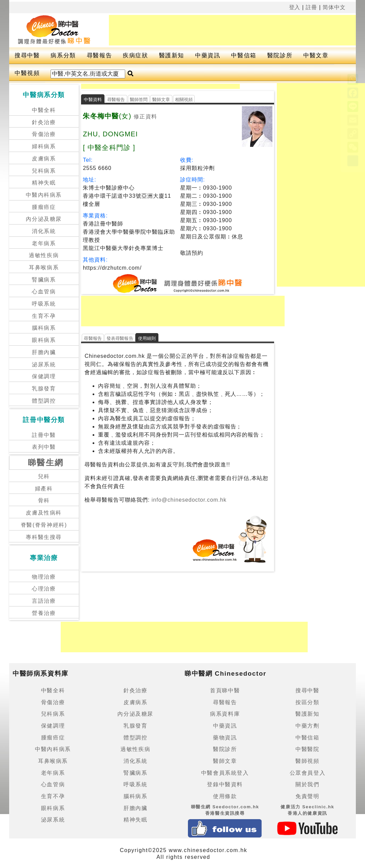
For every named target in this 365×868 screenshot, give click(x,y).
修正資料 (145, 117)
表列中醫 (44, 447)
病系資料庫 (225, 714)
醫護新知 (172, 55)
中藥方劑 (307, 726)
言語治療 (44, 601)
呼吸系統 (44, 304)
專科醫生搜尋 (44, 537)
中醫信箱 (244, 55)
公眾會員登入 (308, 773)
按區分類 (307, 702)
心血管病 (44, 292)
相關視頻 (184, 100)
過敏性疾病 (44, 255)
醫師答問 (139, 100)
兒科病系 (44, 171)
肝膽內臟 (44, 352)
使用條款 (225, 796)
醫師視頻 (307, 761)
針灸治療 (44, 122)
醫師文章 (161, 100)
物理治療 (44, 577)
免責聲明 (307, 796)
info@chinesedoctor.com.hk (188, 500)
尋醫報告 (99, 55)
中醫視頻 (27, 73)
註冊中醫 (44, 435)
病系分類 (63, 55)
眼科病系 (44, 340)
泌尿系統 (44, 364)
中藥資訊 (208, 55)
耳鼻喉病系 (44, 267)
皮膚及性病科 (44, 513)
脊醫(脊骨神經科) (44, 525)
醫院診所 (280, 55)
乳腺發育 (44, 389)
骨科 (44, 500)
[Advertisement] (232, 30)
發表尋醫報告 (120, 338)
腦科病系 (44, 328)
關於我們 (307, 784)
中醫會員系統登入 (225, 773)
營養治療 (44, 613)
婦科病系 (44, 146)
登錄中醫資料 (225, 784)
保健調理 (44, 376)
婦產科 (44, 489)
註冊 (311, 7)
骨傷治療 (44, 134)
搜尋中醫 (27, 55)
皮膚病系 (44, 159)
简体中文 (334, 7)
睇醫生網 (46, 462)
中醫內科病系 (44, 195)
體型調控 (44, 401)
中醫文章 (316, 55)
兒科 (44, 476)
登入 (295, 7)
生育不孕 (44, 316)
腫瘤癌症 (44, 207)
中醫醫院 (307, 749)
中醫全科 (44, 110)
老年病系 (44, 243)
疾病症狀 (135, 55)
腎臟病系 (44, 280)
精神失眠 (44, 183)
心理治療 (44, 589)
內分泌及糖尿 (44, 219)
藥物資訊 (225, 738)
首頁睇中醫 (225, 690)
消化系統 (44, 231)
